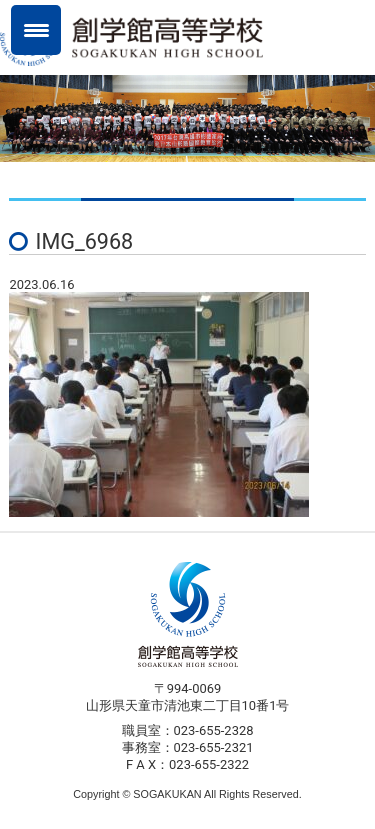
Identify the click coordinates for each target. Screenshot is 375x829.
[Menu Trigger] (36, 30)
